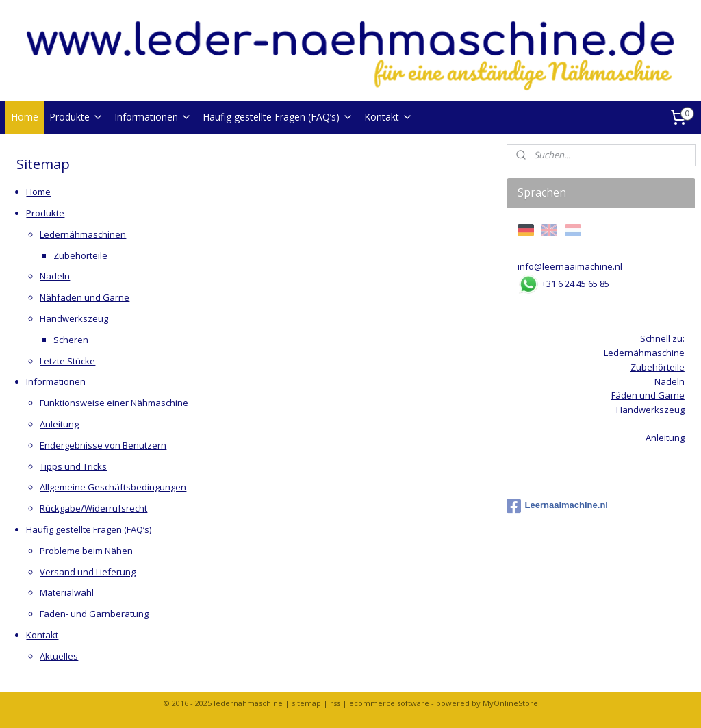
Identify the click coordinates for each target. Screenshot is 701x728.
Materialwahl (67, 592)
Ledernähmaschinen (83, 234)
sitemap (306, 703)
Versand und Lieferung (88, 572)
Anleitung (59, 424)
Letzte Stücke (67, 361)
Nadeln (55, 277)
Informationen (153, 117)
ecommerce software (389, 703)
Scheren (71, 340)
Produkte (76, 117)
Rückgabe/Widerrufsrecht (93, 508)
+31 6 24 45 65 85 (575, 284)
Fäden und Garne (648, 395)
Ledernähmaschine (644, 353)
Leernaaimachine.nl (557, 506)
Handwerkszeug (74, 318)
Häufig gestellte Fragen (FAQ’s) (278, 117)
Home (25, 117)
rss (335, 703)
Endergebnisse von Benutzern (103, 445)
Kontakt (388, 117)
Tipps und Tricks (73, 466)
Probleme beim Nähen (86, 551)
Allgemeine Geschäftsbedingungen (113, 487)
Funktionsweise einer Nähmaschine (114, 403)
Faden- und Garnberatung (94, 614)
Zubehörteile (80, 255)
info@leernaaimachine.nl (570, 266)
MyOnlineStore (510, 703)
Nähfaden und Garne (85, 297)
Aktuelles (59, 656)
